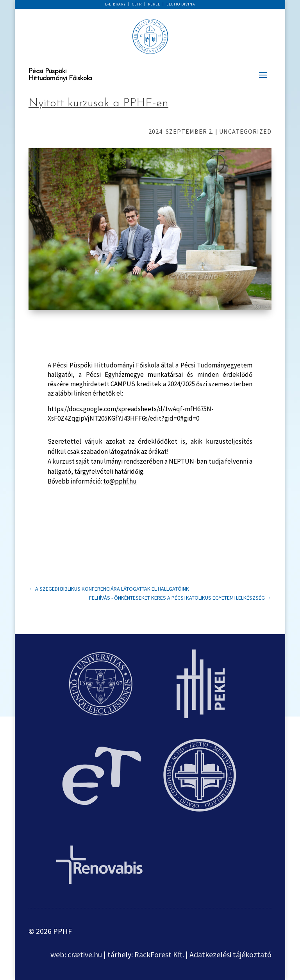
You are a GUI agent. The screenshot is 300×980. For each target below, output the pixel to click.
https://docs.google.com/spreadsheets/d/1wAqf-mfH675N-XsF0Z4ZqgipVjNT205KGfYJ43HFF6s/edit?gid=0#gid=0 (131, 414)
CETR (137, 4)
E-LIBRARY (115, 4)
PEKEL (154, 4)
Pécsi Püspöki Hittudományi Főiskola (60, 75)
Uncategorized (245, 131)
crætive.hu (85, 954)
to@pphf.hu (120, 481)
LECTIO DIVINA (181, 4)
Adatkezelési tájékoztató (230, 954)
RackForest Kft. (159, 954)
